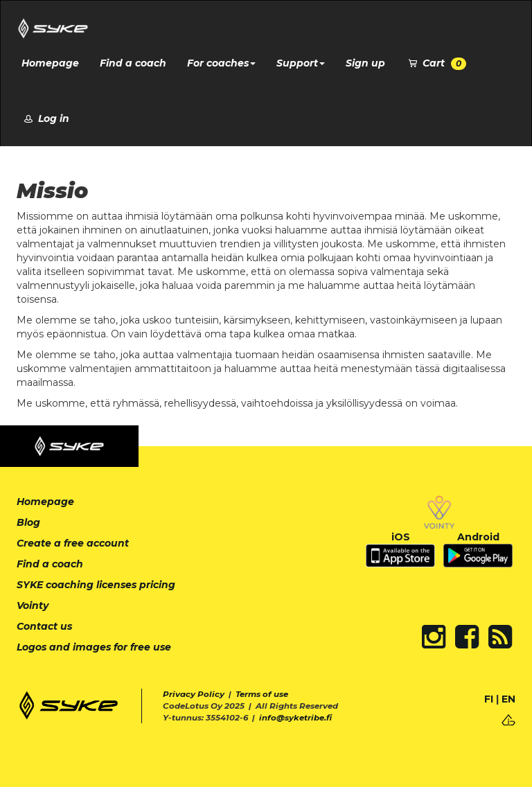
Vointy (33, 605)
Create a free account (73, 543)
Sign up (365, 63)
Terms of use (262, 694)
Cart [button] (436, 63)
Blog (28, 522)
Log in (45, 118)
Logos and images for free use (94, 647)
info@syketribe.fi (295, 718)
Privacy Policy (194, 694)
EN (508, 699)
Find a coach (133, 63)
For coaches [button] (221, 63)
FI (489, 699)
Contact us (44, 626)
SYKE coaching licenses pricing (96, 585)
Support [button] (301, 63)
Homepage (50, 63)
